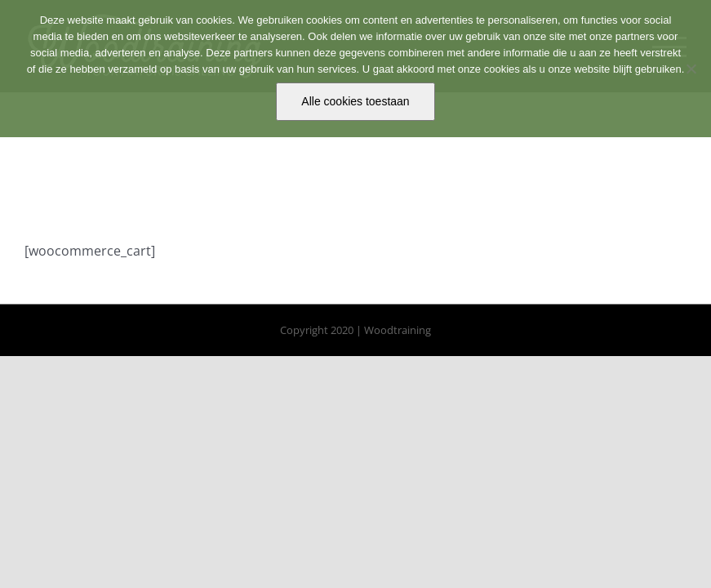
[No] (691, 69)
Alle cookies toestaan (355, 101)
